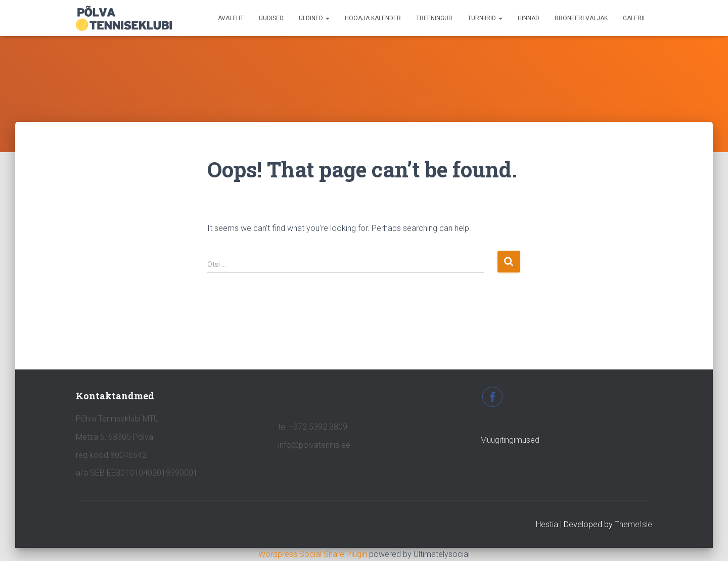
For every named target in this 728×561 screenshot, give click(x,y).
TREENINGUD (434, 18)
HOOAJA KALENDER (373, 18)
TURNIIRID (485, 18)
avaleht (231, 18)
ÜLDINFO (314, 18)
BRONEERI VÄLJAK (581, 18)
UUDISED (271, 18)
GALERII (634, 18)
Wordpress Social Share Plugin (314, 554)
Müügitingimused (510, 440)
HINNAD (529, 18)
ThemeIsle (633, 524)
